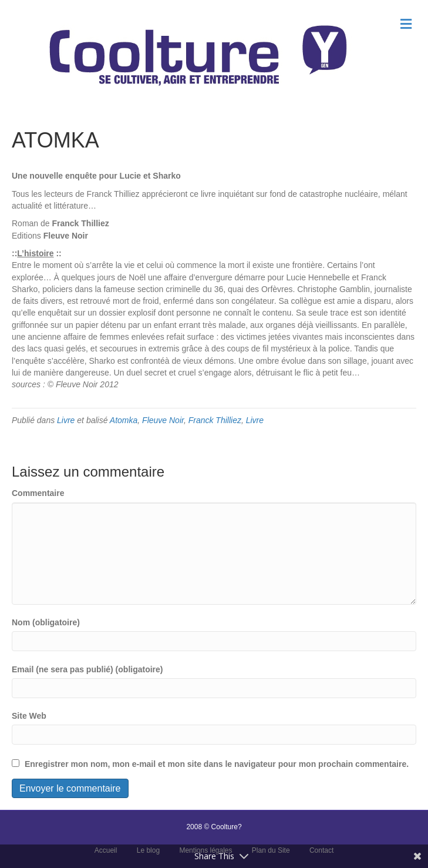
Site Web (29, 716)
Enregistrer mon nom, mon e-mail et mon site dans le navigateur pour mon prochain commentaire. (217, 764)
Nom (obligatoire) (46, 622)
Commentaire (38, 493)
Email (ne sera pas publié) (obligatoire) (87, 669)
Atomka (124, 420)
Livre (66, 420)
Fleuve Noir (163, 420)
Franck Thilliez (215, 420)
